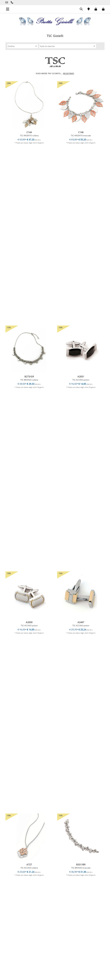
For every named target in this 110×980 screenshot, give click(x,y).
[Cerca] (79, 9)
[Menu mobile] (5, 8)
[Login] (94, 9)
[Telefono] (7, 3)
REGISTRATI (69, 73)
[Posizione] (86, 9)
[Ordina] (22, 46)
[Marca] (68, 46)
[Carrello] (101, 9)
